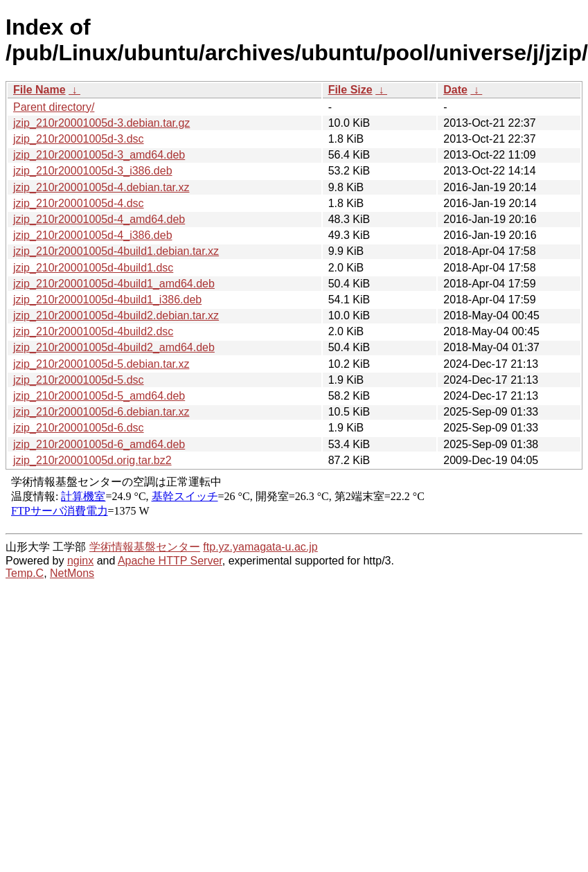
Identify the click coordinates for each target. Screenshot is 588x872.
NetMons (72, 573)
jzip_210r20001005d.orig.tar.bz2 (92, 460)
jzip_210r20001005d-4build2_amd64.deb (114, 347)
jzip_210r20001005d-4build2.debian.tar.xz (116, 315)
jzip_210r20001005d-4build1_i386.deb (107, 300)
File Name (39, 90)
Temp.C (25, 573)
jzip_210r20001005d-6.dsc (79, 428)
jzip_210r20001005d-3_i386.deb (93, 171)
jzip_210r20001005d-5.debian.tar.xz (101, 364)
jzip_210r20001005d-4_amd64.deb (99, 219)
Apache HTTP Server (170, 561)
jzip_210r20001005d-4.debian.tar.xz (101, 187)
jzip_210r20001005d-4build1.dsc (93, 268)
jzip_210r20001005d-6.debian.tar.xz (101, 412)
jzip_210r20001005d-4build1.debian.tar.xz (116, 251)
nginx (80, 561)
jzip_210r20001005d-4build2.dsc (93, 331)
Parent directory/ (54, 107)
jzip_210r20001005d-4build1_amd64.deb (114, 284)
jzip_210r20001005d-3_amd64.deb (99, 155)
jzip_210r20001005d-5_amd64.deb (99, 396)
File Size (350, 90)
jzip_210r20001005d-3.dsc (79, 139)
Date (455, 90)
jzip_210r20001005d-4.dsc (79, 203)
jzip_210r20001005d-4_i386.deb (93, 235)
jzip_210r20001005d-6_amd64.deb (99, 444)
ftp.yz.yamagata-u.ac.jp (260, 547)
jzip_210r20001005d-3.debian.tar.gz (101, 123)
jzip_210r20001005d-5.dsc (79, 380)
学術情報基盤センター (145, 547)
